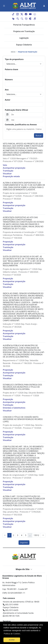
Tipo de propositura (14, 59)
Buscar (39, 135)
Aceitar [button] (12, 640)
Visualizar (7, 174)
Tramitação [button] (8, 171)
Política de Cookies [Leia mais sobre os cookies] (12, 634)
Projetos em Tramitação (24, 31)
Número (9, 80)
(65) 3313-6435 (11, 610)
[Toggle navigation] (4, 6)
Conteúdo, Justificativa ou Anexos (21, 125)
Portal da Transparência (24, 25)
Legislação (24, 38)
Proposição (8, 203)
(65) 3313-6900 (11, 605)
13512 (36, 535)
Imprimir (24, 543)
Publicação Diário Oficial (16, 110)
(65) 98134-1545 (11, 616)
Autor (8, 100)
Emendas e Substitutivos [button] (14, 408)
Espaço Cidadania (24, 45)
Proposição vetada (11, 176)
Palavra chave (11, 69)
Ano (7, 90)
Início (13, 52)
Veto (5, 165)
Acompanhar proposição (14, 168)
